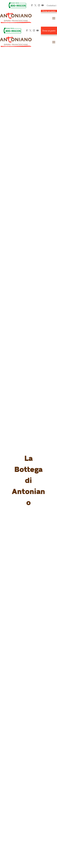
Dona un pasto (49, 11)
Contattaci (51, 5)
